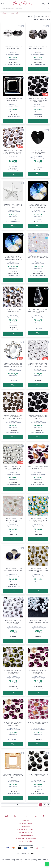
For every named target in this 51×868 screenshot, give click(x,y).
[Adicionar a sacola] (13, 69)
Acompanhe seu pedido (25, 829)
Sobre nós (26, 820)
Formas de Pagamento (26, 835)
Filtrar (30, 16)
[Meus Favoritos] (44, 4)
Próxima (20, 805)
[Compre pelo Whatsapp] (47, 864)
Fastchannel (31, 853)
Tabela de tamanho (26, 823)
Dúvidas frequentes (25, 832)
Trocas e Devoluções (25, 841)
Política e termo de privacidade (25, 838)
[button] (2, 4)
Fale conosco (26, 826)
